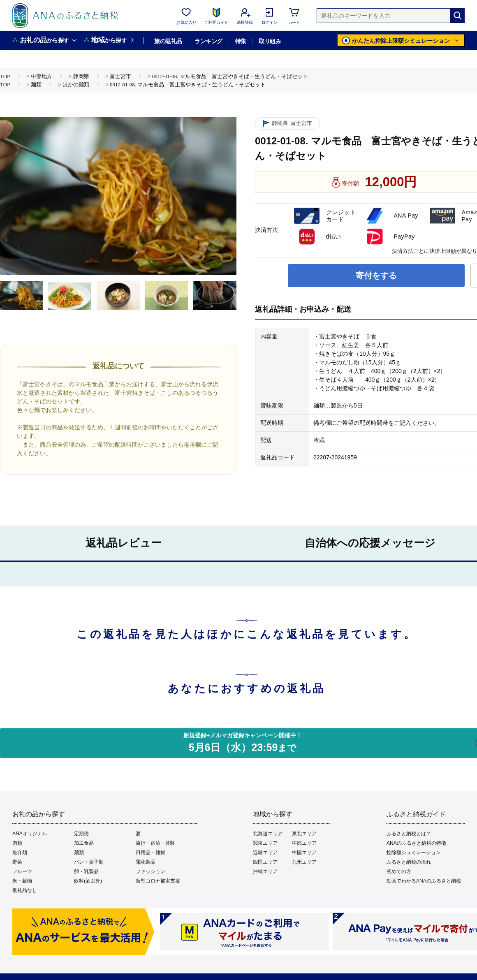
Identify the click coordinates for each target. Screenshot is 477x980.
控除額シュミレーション (414, 853)
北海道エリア (268, 834)
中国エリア (304, 853)
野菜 (17, 862)
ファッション (151, 871)
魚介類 (20, 853)
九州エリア (304, 862)
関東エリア (265, 843)
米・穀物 (22, 881)
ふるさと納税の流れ (409, 862)
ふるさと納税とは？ (409, 834)
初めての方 (399, 871)
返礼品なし (25, 890)
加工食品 (84, 843)
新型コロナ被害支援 (158, 881)
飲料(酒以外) (88, 881)
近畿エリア (265, 853)
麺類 (79, 853)
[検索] (457, 16)
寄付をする (376, 276)
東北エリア (304, 834)
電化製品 (146, 862)
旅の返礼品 (168, 41)
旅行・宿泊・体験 (155, 843)
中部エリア (304, 843)
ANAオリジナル (30, 834)
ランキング (208, 41)
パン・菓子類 (89, 862)
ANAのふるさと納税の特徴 (416, 843)
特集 (241, 41)
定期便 (81, 834)
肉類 (17, 843)
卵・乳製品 (86, 871)
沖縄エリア (265, 871)
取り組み (270, 41)
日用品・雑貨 (151, 853)
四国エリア (265, 862)
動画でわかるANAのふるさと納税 (424, 881)
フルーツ (22, 871)
